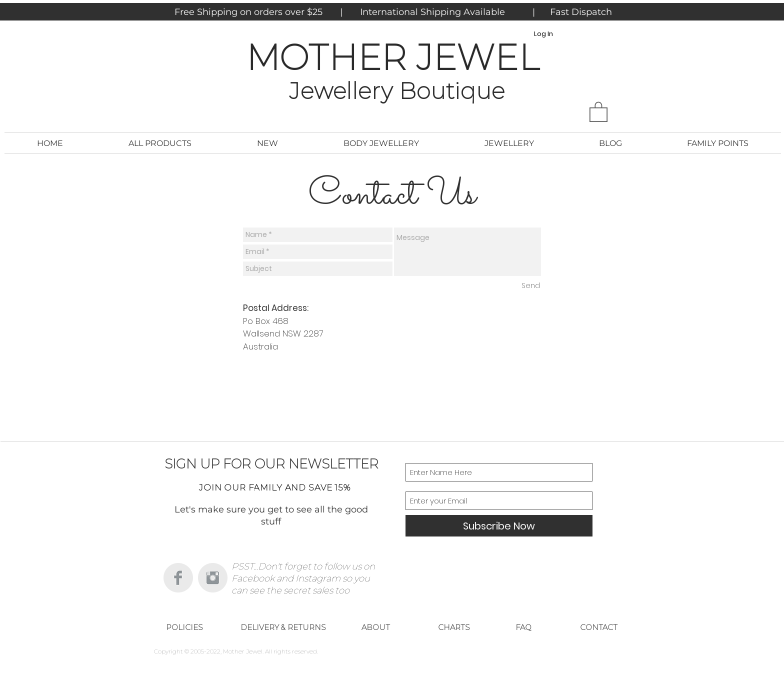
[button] (598, 111)
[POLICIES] (184, 627)
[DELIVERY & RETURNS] (283, 627)
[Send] (531, 286)
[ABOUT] (375, 627)
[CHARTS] (454, 627)
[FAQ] (523, 627)
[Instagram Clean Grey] (213, 578)
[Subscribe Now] (499, 526)
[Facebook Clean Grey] (178, 578)
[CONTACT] (598, 627)
